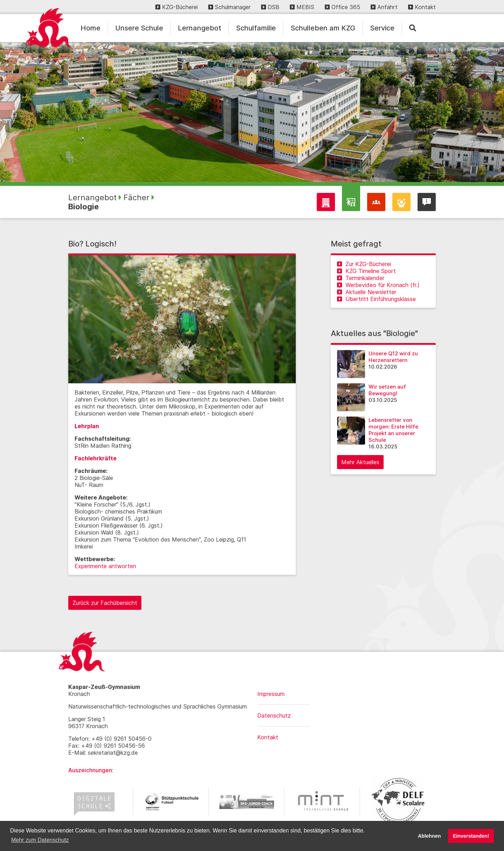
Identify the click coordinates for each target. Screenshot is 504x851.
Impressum (271, 694)
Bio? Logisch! (92, 244)
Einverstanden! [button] (471, 836)
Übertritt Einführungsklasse (376, 299)
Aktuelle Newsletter (367, 292)
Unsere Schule (139, 28)
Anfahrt (384, 7)
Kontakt (422, 7)
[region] (252, 112)
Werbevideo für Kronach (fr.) (378, 285)
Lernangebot (199, 28)
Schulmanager (229, 7)
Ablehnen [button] (429, 836)
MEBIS (302, 7)
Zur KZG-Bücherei (364, 264)
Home (90, 28)
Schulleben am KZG (323, 28)
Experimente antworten (105, 566)
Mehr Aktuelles (360, 462)
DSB (270, 7)
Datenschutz (274, 716)
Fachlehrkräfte (96, 458)
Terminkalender (361, 278)
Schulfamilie (256, 28)
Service (382, 28)
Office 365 (342, 7)
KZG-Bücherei (177, 7)
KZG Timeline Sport (366, 271)
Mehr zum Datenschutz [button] (40, 840)
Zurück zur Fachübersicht (105, 603)
